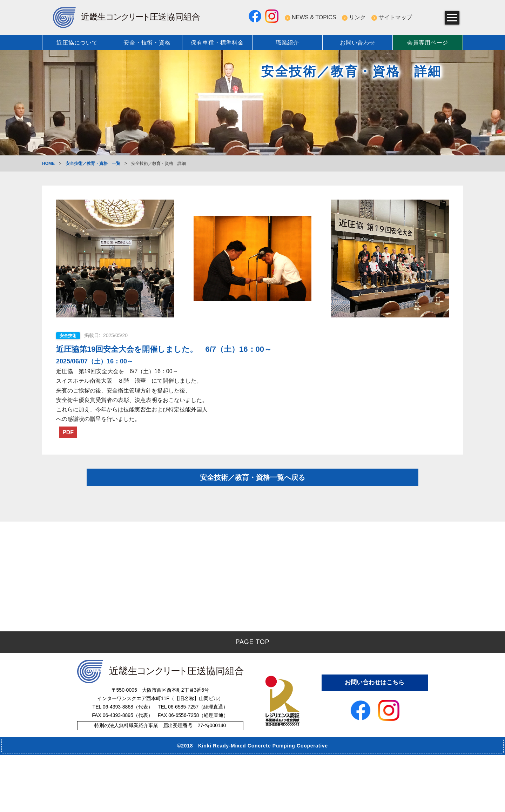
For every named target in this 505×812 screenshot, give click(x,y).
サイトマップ (395, 17)
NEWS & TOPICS (314, 17)
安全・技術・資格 (147, 43)
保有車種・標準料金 (217, 43)
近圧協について (77, 43)
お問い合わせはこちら (375, 739)
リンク (357, 17)
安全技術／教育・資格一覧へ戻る (252, 486)
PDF (70, 433)
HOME (48, 163)
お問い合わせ (358, 43)
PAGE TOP (252, 699)
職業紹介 (287, 43)
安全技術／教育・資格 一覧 (93, 163)
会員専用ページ (428, 43)
